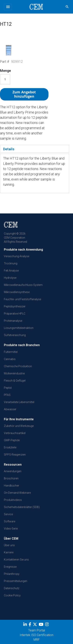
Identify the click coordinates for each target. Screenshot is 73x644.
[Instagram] (47, 625)
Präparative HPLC (15, 314)
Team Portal (37, 630)
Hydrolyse (10, 278)
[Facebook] (30, 625)
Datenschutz (12, 588)
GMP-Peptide (12, 440)
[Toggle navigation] (8, 7)
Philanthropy (12, 574)
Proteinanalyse (13, 321)
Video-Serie (11, 529)
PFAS (7, 395)
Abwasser (10, 409)
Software (10, 521)
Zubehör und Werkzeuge (19, 426)
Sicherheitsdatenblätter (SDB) (22, 507)
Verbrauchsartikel (15, 433)
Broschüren (11, 478)
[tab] (35, 149)
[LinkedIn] (26, 625)
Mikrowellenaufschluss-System (23, 285)
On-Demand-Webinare (17, 493)
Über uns (9, 545)
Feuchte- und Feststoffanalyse (22, 299)
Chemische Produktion (18, 366)
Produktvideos (13, 500)
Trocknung (11, 263)
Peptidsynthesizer (15, 306)
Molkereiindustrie (14, 373)
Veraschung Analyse (17, 256)
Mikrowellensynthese (17, 292)
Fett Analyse (11, 271)
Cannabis (10, 359)
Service (8, 514)
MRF (37, 640)
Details (9, 149)
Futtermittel (11, 352)
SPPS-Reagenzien (15, 455)
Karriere (9, 552)
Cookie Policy (12, 595)
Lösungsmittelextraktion (19, 328)
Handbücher (11, 486)
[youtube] (42, 625)
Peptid (8, 388)
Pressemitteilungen (16, 581)
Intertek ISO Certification (36, 635)
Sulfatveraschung (15, 335)
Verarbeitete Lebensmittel (19, 402)
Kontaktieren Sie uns (16, 560)
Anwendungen (13, 471)
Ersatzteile (10, 447)
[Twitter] (35, 625)
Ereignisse (10, 567)
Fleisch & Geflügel (15, 381)
